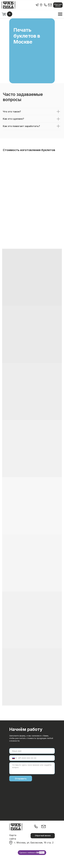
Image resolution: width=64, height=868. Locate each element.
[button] (58, 5)
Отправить (21, 779)
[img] (41, 5)
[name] (32, 751)
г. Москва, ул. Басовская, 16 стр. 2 (34, 843)
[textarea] (32, 768)
